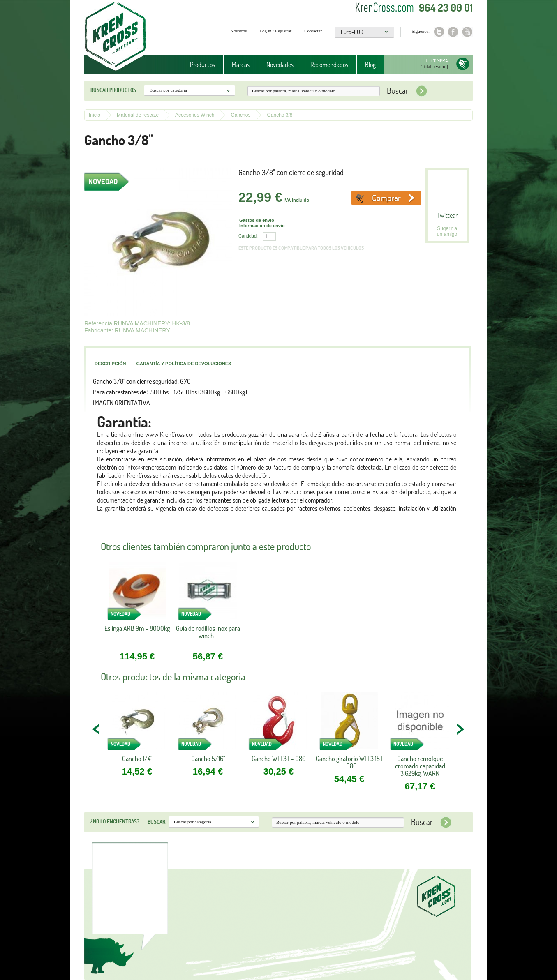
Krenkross (115, 37)
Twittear (447, 215)
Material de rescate (138, 115)
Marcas (241, 65)
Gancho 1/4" (137, 759)
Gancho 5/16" (208, 759)
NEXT (460, 729)
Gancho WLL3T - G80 (279, 759)
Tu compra (437, 61)
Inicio (95, 115)
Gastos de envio (257, 220)
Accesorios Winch (195, 115)
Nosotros (239, 31)
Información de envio (262, 226)
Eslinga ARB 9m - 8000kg (137, 628)
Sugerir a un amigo (447, 231)
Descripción (110, 364)
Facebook (453, 32)
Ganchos (240, 115)
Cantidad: (248, 236)
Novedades (280, 65)
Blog (370, 65)
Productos (202, 65)
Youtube (468, 32)
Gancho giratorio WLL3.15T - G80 (349, 762)
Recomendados (329, 65)
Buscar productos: (114, 90)
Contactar (313, 31)
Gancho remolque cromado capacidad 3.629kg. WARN (420, 766)
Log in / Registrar (275, 31)
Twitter (439, 32)
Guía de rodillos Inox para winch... (208, 632)
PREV (97, 729)
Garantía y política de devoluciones (184, 364)
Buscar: (157, 822)
